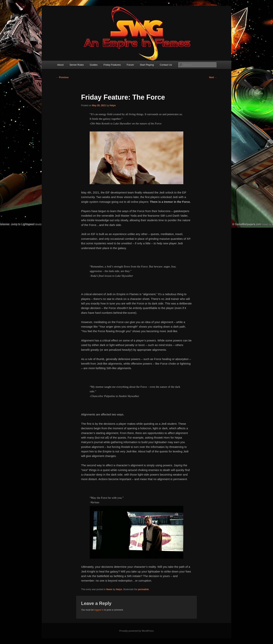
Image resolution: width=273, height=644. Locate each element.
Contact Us (166, 65)
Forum (130, 65)
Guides (94, 65)
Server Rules (77, 65)
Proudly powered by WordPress (136, 631)
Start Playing (147, 65)
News (109, 589)
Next (213, 77)
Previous (62, 77)
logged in (99, 610)
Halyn (113, 105)
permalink (143, 589)
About (60, 65)
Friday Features (112, 65)
